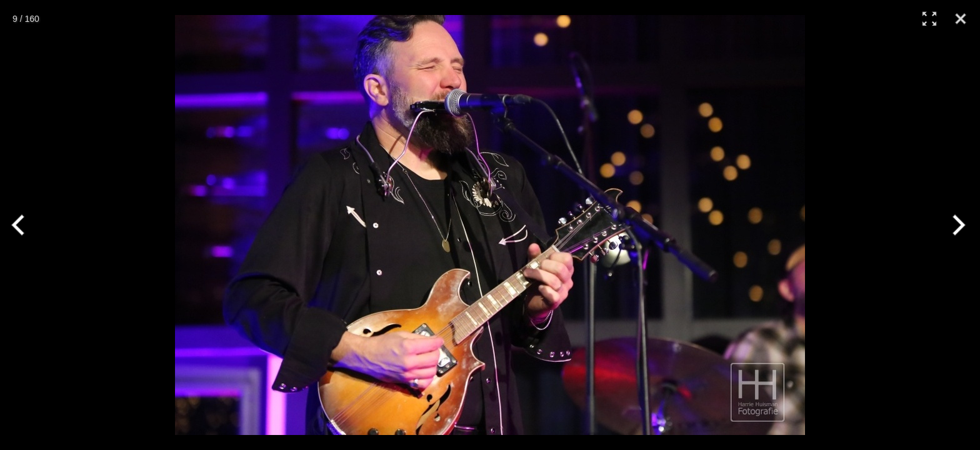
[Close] (961, 19)
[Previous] (23, 225)
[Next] (957, 225)
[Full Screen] (929, 19)
